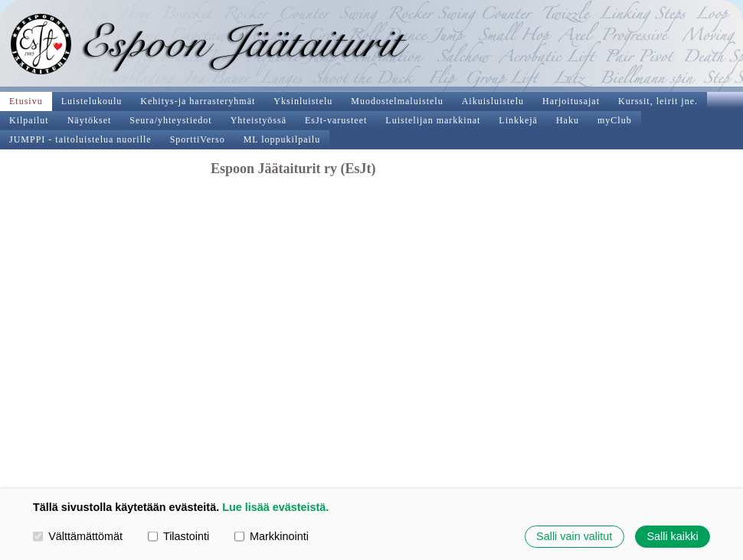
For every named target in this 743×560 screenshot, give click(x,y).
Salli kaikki (672, 536)
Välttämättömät (78, 536)
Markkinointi (272, 536)
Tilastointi (178, 536)
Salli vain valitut (574, 536)
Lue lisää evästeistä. (275, 507)
